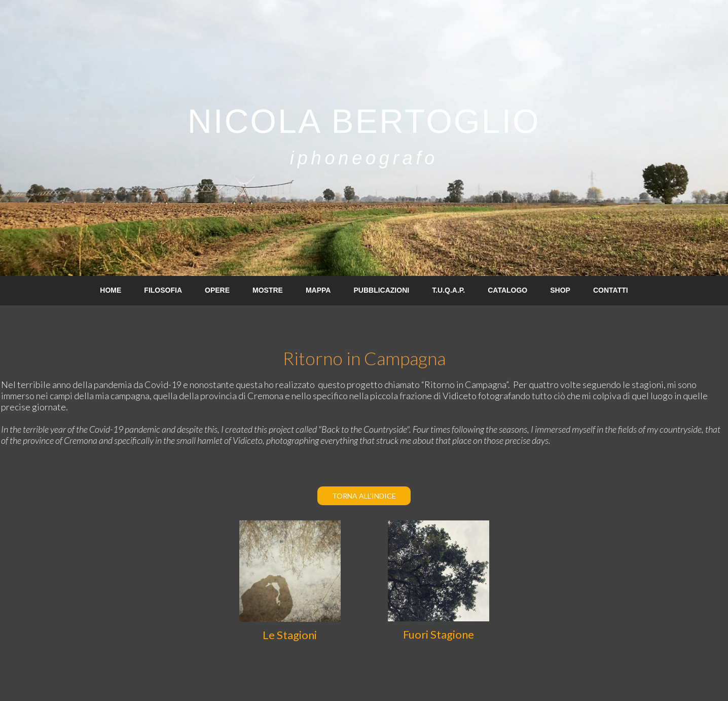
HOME (111, 290)
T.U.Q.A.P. (448, 290)
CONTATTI (611, 290)
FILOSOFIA (163, 290)
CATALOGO (507, 290)
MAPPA (318, 290)
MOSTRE (268, 290)
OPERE (217, 290)
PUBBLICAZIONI (381, 290)
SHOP (560, 290)
